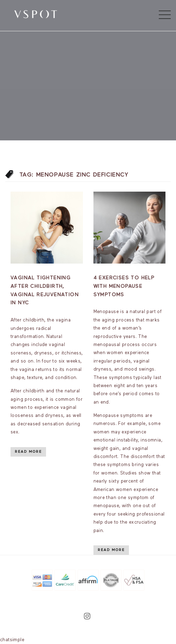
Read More (28, 452)
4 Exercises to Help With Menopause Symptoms (124, 286)
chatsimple (12, 640)
